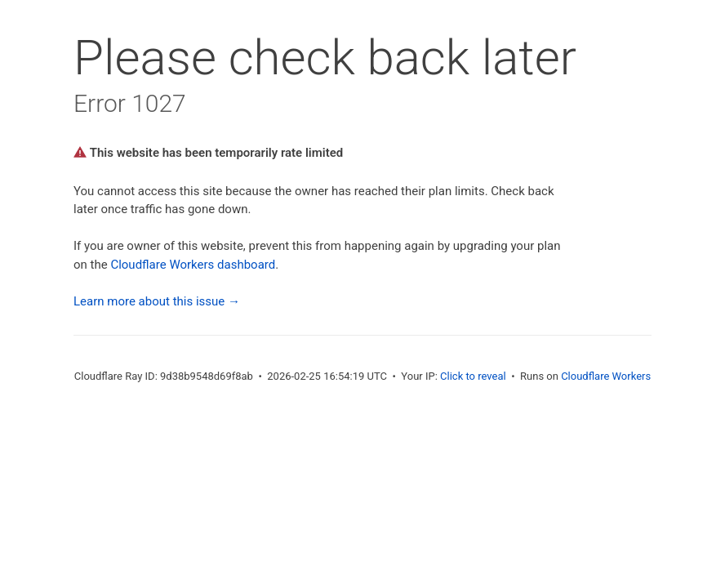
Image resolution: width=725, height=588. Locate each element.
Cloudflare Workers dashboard (193, 265)
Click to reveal (473, 376)
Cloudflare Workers (606, 376)
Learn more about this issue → (157, 301)
